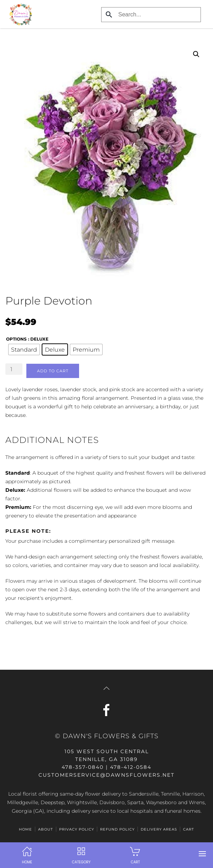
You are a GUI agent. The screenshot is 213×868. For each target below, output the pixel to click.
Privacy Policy (77, 829)
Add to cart (53, 371)
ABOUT (46, 829)
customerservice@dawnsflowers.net (106, 775)
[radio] (24, 349)
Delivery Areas (159, 829)
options (16, 339)
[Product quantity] (14, 369)
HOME (25, 829)
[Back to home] (19, 14)
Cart (189, 829)
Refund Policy (117, 829)
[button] (202, 854)
